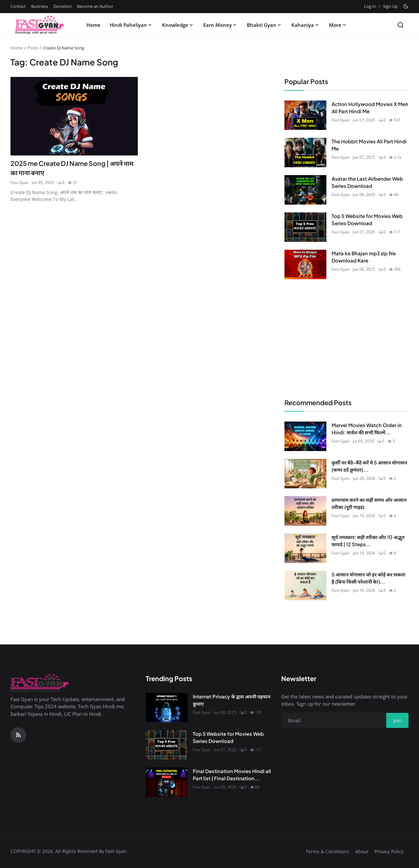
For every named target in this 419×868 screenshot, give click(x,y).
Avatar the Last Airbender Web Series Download (367, 182)
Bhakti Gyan (264, 25)
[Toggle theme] (406, 6)
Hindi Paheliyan (131, 25)
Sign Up (390, 6)
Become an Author (95, 6)
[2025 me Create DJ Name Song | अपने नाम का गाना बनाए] (74, 116)
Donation (63, 6)
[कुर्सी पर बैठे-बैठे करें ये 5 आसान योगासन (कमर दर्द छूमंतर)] (305, 474)
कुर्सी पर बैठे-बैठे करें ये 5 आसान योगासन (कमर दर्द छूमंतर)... (369, 466)
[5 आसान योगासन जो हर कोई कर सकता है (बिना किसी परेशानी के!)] (305, 586)
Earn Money (220, 25)
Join (397, 720)
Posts (33, 48)
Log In (370, 6)
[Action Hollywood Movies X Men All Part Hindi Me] (305, 115)
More (338, 25)
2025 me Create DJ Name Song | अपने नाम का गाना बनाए (74, 168)
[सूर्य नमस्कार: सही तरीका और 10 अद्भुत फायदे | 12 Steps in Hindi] (305, 548)
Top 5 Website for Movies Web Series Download (367, 220)
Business (40, 6)
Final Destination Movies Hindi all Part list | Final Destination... (232, 775)
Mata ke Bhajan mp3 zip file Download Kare (364, 257)
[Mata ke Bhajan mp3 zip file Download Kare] (305, 264)
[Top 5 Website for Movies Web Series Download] (305, 227)
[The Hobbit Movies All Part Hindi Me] (305, 153)
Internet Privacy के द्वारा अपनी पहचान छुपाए (232, 700)
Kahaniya (306, 25)
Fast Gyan (19, 182)
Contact (18, 6)
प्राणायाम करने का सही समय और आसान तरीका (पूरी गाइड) (369, 503)
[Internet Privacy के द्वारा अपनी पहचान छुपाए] (167, 708)
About (362, 851)
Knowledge (178, 25)
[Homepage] (40, 25)
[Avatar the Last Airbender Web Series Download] (305, 190)
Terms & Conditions (327, 851)
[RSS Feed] (18, 735)
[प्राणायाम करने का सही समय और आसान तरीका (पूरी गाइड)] (305, 511)
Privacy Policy (389, 851)
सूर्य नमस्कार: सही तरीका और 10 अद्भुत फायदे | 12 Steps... (368, 541)
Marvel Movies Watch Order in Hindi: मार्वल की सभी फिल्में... (367, 429)
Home (93, 25)
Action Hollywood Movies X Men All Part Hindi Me (370, 108)
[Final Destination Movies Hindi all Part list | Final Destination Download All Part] (167, 782)
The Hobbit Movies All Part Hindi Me (369, 145)
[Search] (401, 25)
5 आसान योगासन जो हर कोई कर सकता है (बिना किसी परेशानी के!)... (369, 578)
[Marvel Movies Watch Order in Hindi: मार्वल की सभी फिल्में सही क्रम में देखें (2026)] (305, 436)
